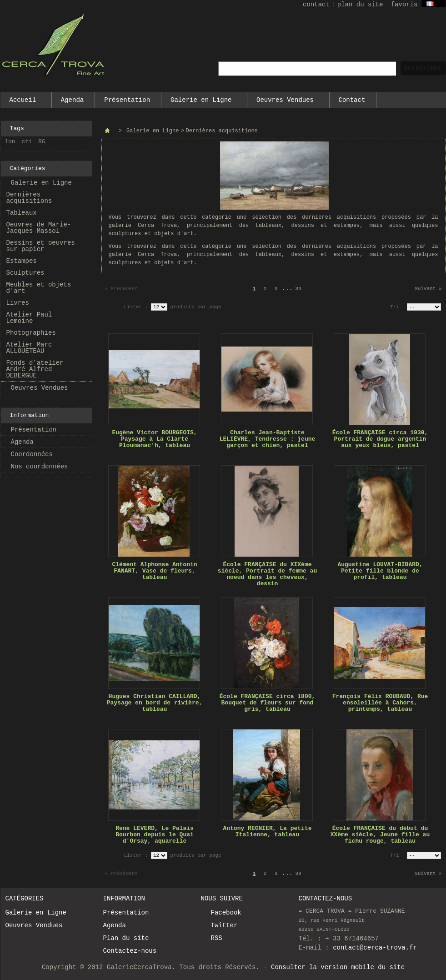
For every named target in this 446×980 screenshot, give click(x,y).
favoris (404, 5)
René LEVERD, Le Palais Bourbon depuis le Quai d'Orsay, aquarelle (155, 835)
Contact (352, 100)
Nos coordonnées (40, 467)
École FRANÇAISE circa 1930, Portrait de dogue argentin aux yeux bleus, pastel (380, 439)
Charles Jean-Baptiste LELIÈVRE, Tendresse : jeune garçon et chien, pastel (268, 439)
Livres (18, 303)
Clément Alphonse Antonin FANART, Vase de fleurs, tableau (154, 571)
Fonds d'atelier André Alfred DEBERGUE (35, 369)
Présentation (127, 100)
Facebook (226, 913)
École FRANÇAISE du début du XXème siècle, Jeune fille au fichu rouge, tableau (380, 835)
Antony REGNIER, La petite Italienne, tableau (267, 832)
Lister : (138, 307)
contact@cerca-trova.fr (375, 948)
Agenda (72, 100)
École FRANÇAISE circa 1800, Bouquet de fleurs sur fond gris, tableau (268, 703)
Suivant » (428, 289)
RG (42, 142)
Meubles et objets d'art (39, 288)
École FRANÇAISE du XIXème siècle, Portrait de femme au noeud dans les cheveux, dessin (267, 574)
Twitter (224, 925)
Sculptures (25, 273)
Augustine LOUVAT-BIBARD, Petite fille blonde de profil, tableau (380, 571)
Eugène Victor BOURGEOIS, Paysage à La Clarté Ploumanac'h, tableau (154, 439)
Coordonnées (32, 454)
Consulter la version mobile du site (338, 967)
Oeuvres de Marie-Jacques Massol (39, 228)
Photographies (31, 333)
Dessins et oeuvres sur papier (41, 246)
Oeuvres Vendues (286, 102)
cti (27, 142)
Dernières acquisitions (29, 198)
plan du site (360, 5)
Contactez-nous (130, 951)
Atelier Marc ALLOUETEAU (29, 348)
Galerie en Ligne (201, 102)
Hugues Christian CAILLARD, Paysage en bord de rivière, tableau (155, 703)
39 (298, 289)
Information (30, 415)
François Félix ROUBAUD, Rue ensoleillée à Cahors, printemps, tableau (380, 703)
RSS (217, 938)
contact (316, 5)
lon (10, 142)
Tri (395, 307)
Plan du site (126, 938)
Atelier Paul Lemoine (29, 318)
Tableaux (22, 213)
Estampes (22, 261)
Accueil (23, 102)
